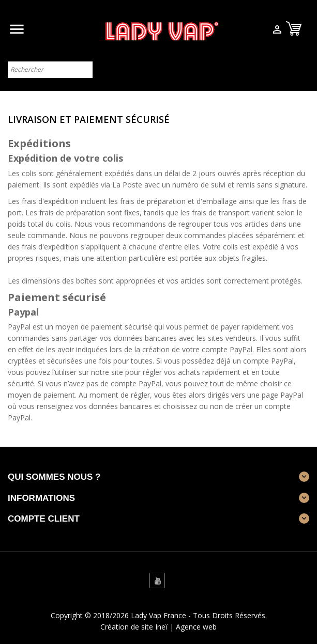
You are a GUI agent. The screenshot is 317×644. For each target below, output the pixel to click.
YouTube (157, 580)
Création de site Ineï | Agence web (158, 627)
